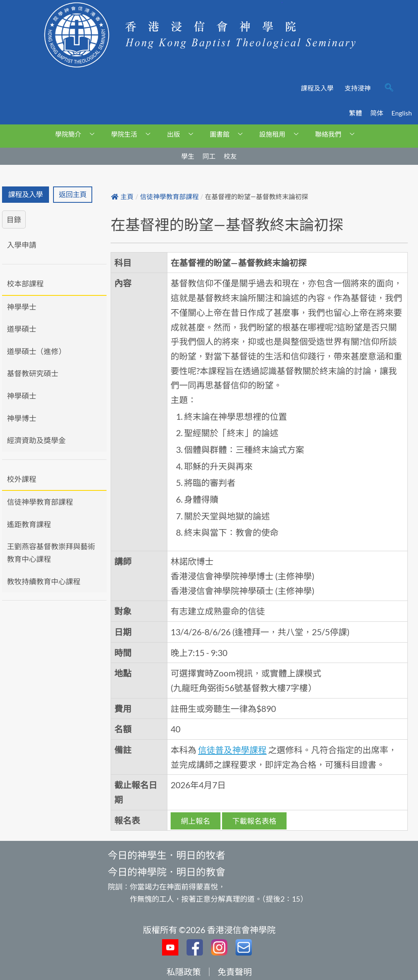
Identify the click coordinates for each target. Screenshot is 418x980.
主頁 (122, 197)
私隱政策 (184, 972)
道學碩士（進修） (36, 351)
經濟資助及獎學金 (36, 440)
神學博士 (22, 418)
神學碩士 (22, 396)
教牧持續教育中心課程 (44, 581)
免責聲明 (235, 972)
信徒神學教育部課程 (40, 502)
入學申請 (22, 245)
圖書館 (229, 134)
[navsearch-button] (389, 88)
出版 (183, 134)
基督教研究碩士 (33, 373)
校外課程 (22, 479)
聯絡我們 (338, 134)
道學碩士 (22, 329)
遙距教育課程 (29, 524)
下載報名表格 (254, 821)
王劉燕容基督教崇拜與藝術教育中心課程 (51, 553)
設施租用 (282, 134)
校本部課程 (25, 284)
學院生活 (134, 134)
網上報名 (196, 821)
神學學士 (22, 307)
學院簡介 (78, 134)
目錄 (14, 220)
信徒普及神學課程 (232, 750)
